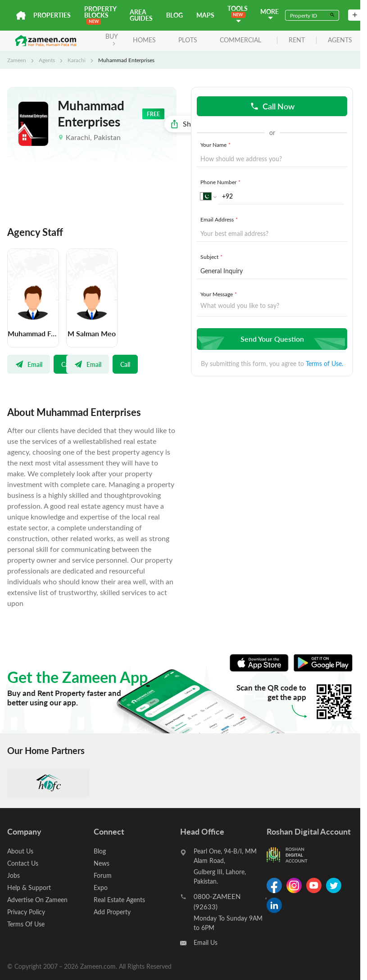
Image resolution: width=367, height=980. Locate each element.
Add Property (112, 912)
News (102, 863)
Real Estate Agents (119, 900)
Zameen (17, 60)
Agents (47, 60)
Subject (212, 257)
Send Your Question (271, 339)
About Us (20, 851)
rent (297, 40)
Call (125, 364)
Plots (188, 40)
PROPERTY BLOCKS (100, 15)
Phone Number (221, 182)
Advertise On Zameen (37, 900)
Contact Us (23, 863)
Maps (205, 15)
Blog (174, 15)
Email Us (206, 942)
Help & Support (29, 887)
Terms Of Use (26, 924)
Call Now (272, 106)
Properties (52, 15)
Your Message (220, 294)
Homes (144, 40)
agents (340, 40)
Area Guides (141, 15)
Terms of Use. (324, 364)
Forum (103, 875)
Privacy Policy (26, 912)
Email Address (220, 219)
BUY (112, 39)
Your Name (216, 145)
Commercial (240, 40)
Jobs (14, 875)
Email (29, 364)
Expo (101, 887)
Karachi (77, 60)
